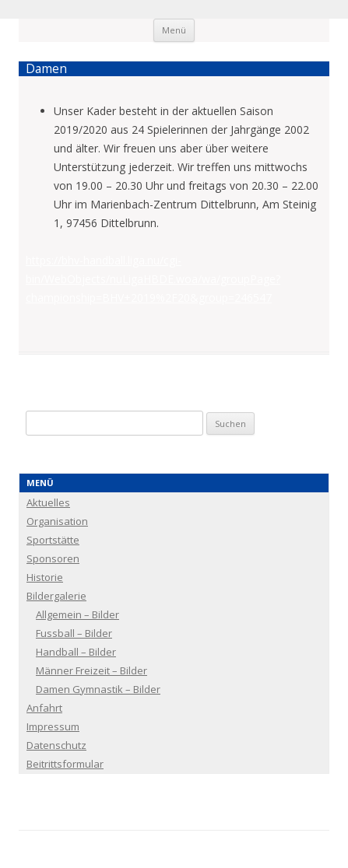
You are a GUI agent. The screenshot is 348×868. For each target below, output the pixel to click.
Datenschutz (56, 745)
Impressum (53, 726)
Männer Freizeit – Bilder (91, 670)
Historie (45, 577)
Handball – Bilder (76, 652)
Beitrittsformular (65, 764)
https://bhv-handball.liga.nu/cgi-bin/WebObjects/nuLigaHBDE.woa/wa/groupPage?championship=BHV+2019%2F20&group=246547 (153, 279)
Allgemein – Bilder (77, 614)
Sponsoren (53, 558)
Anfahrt (44, 708)
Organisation (57, 521)
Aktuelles (48, 502)
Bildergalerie (56, 596)
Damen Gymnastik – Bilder (98, 689)
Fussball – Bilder (74, 633)
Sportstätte (53, 540)
